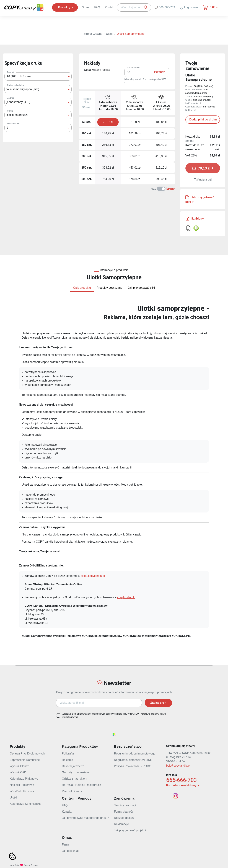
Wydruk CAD (18, 772)
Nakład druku (133, 68)
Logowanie (189, 8)
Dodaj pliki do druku (203, 119)
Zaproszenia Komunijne (25, 760)
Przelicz (160, 72)
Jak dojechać (70, 851)
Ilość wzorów (13, 124)
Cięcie (10, 111)
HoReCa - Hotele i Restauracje (82, 785)
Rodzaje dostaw (124, 818)
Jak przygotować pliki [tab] (141, 288)
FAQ (97, 7)
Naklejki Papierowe (22, 785)
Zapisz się (158, 703)
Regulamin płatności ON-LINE (133, 760)
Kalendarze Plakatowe (24, 779)
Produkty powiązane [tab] (109, 288)
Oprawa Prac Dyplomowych (27, 754)
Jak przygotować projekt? (130, 830)
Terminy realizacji (125, 805)
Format (11, 72)
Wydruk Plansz (19, 766)
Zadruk (10, 98)
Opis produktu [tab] (82, 288)
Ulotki (110, 34)
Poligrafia (68, 754)
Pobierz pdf (203, 180)
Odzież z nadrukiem (75, 779)
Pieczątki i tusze (72, 791)
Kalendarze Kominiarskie (26, 804)
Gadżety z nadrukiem (75, 772)
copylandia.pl (126, 597)
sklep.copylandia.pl (93, 576)
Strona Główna (93, 34)
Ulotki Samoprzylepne (131, 34)
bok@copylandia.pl (178, 766)
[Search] (134, 7)
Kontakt (110, 7)
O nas (86, 7)
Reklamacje (121, 824)
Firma (66, 845)
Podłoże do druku (15, 85)
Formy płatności (124, 812)
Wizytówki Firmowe (22, 791)
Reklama (68, 760)
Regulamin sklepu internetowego (135, 754)
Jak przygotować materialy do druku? (85, 818)
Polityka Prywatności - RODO (133, 766)
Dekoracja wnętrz (73, 766)
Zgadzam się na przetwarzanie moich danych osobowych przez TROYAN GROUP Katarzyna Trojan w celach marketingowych (114, 715)
